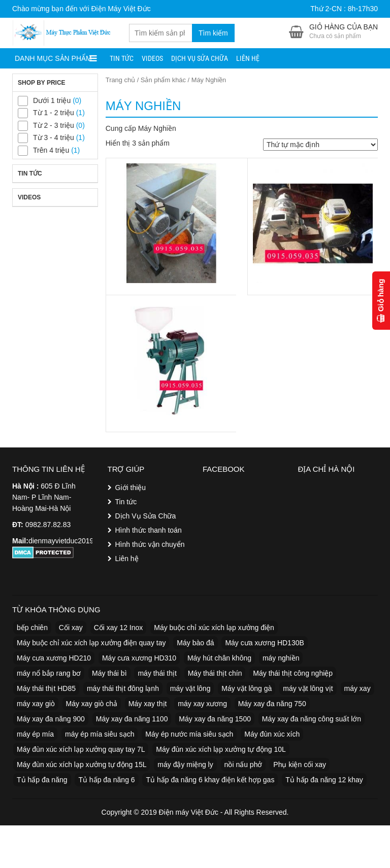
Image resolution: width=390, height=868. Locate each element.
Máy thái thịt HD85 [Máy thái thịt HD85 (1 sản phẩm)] (46, 688)
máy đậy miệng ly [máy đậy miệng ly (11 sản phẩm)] (185, 765)
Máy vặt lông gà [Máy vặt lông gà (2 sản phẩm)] (247, 688)
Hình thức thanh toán (149, 530)
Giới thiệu (131, 488)
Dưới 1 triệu (52, 100)
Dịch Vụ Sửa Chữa (200, 58)
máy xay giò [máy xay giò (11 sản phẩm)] (36, 704)
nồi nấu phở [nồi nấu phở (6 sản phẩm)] (243, 765)
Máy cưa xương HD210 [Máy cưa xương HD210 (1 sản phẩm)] (54, 658)
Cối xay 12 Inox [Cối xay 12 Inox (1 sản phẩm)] (119, 628)
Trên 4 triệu (51, 150)
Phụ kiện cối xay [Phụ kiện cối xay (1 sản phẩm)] (300, 765)
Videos (152, 58)
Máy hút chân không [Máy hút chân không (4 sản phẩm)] (219, 658)
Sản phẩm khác (163, 80)
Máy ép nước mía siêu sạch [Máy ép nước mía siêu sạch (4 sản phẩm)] (189, 734)
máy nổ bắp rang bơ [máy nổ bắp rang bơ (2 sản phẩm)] (49, 673)
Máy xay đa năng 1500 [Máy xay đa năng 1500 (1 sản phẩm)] (215, 719)
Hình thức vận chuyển (150, 544)
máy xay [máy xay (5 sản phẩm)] (357, 688)
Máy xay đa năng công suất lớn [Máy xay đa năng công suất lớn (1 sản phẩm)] (312, 719)
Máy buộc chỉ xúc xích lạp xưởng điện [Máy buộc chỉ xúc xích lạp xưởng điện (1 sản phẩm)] (214, 628)
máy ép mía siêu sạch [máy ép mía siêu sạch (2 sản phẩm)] (100, 734)
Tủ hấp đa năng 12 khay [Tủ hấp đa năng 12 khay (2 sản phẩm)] (324, 780)
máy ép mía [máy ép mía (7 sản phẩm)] (35, 734)
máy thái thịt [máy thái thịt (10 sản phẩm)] (157, 673)
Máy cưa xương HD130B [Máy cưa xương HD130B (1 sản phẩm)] (264, 643)
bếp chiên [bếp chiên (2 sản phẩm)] (32, 628)
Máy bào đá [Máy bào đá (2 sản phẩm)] (195, 643)
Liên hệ (248, 58)
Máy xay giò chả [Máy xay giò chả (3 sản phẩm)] (92, 704)
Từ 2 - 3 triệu (54, 125)
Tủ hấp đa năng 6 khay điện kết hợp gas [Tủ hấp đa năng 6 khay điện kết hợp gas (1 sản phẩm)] (210, 780)
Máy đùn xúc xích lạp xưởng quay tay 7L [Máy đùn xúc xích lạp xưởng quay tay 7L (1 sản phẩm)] (81, 749)
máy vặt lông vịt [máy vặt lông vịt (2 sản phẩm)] (308, 688)
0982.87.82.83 (48, 525)
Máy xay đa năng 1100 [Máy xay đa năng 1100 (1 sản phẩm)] (132, 719)
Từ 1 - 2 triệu (54, 113)
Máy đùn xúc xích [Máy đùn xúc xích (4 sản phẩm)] (272, 734)
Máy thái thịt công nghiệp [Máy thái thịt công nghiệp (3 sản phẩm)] (293, 673)
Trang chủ (120, 80)
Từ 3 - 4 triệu (54, 137)
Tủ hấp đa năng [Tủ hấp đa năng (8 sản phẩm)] (42, 780)
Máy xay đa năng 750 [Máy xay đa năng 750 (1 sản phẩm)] (272, 704)
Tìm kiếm (213, 33)
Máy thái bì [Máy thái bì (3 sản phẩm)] (109, 673)
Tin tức (122, 58)
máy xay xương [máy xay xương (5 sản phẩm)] (202, 704)
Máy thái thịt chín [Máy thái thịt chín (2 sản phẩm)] (215, 673)
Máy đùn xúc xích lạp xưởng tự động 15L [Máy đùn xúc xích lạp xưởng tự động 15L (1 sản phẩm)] (82, 765)
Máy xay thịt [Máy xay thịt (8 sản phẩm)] (148, 704)
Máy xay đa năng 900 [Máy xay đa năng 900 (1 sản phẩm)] (51, 719)
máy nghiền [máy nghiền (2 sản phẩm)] (281, 658)
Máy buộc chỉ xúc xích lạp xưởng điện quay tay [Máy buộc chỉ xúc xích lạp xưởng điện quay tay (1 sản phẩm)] (91, 643)
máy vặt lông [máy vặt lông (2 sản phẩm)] (190, 688)
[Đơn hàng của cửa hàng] (320, 145)
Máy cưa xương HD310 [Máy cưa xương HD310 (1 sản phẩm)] (139, 658)
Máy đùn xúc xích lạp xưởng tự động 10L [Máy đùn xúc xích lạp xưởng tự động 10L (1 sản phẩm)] (221, 749)
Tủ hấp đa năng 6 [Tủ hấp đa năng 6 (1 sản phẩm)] (106, 780)
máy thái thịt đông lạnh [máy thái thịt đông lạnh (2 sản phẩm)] (123, 688)
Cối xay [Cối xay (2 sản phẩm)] (71, 628)
